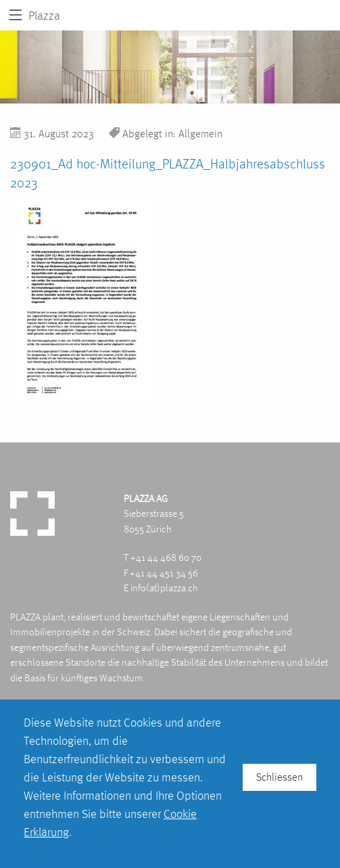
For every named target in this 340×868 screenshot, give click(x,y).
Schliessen (280, 777)
